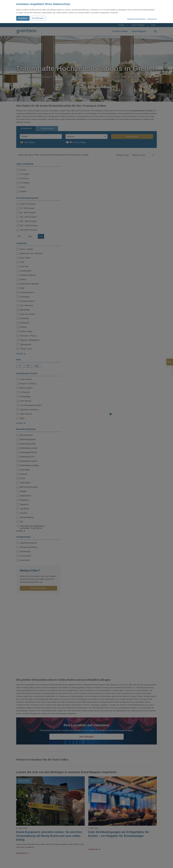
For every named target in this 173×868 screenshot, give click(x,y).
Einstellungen (38, 18)
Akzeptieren (23, 18)
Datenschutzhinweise (136, 19)
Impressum (152, 19)
